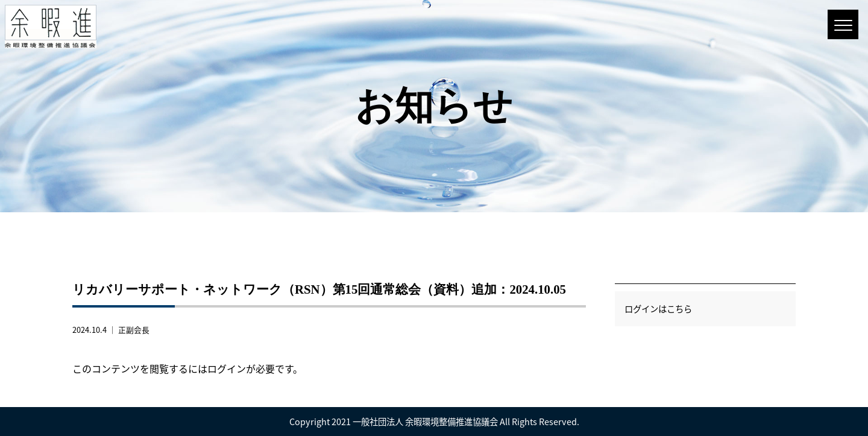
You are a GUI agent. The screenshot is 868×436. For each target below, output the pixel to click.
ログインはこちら (658, 309)
